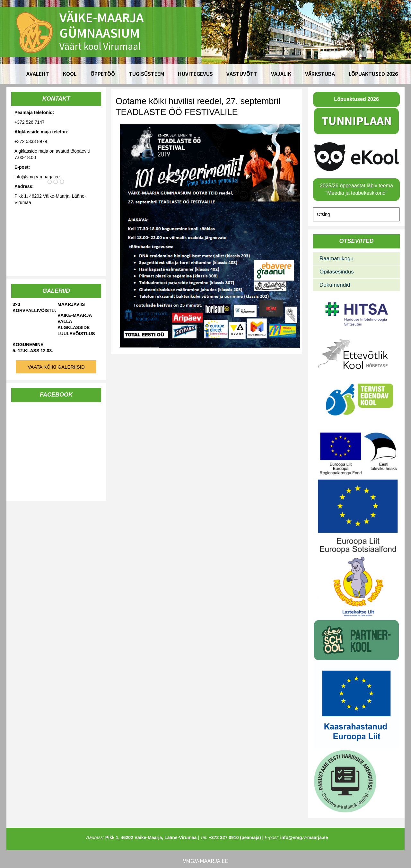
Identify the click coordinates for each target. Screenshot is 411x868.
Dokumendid (335, 285)
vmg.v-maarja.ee (205, 861)
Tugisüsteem (146, 74)
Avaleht (38, 74)
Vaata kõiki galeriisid (56, 367)
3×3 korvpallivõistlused (34, 307)
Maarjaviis (71, 304)
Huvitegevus (195, 74)
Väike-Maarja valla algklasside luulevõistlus (76, 324)
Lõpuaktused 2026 (373, 74)
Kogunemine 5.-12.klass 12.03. (33, 348)
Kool (70, 74)
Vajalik (281, 74)
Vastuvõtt (242, 74)
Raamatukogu (337, 259)
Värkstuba (320, 74)
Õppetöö (103, 74)
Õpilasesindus (337, 272)
